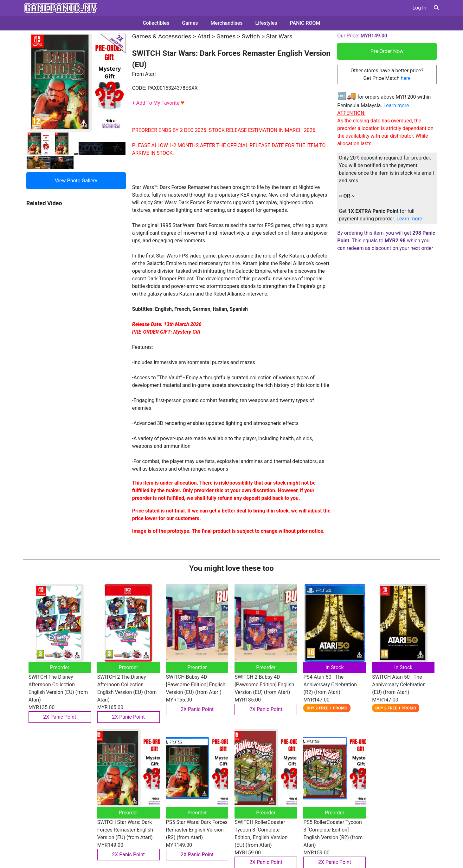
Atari (204, 36)
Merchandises (227, 23)
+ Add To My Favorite (158, 103)
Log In (419, 8)
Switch (251, 36)
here (405, 78)
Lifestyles (266, 23)
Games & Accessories (162, 36)
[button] (436, 8)
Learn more (396, 105)
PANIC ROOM (305, 23)
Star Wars (279, 36)
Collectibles (156, 23)
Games (190, 23)
